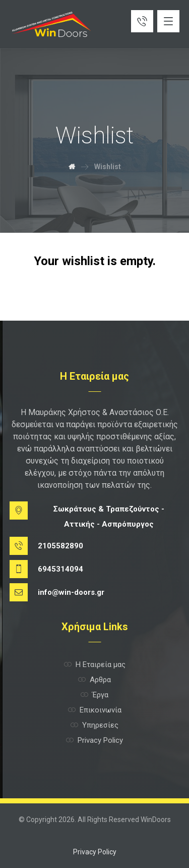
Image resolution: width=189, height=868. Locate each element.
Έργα (94, 695)
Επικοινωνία (95, 710)
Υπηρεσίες (94, 725)
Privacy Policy (94, 740)
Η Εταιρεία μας (95, 665)
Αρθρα (94, 680)
